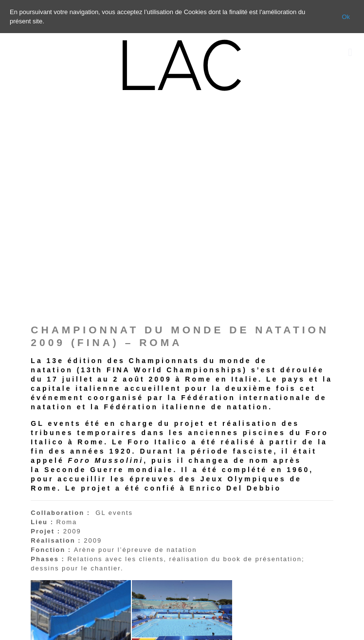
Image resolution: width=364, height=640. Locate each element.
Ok (346, 17)
